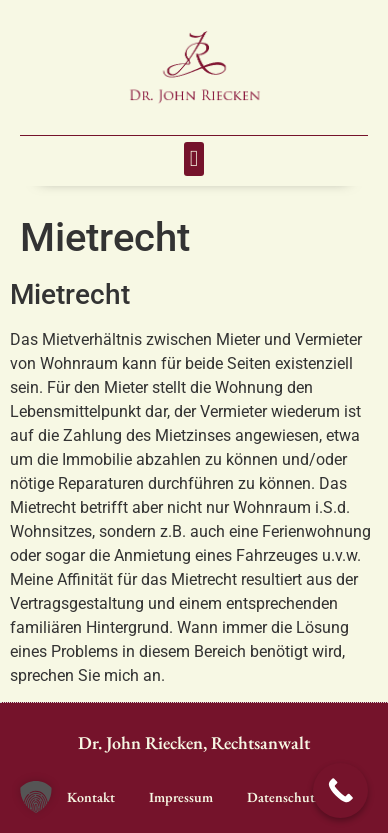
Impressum (181, 797)
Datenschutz (284, 797)
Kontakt (91, 797)
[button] (194, 159)
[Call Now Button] (340, 790)
